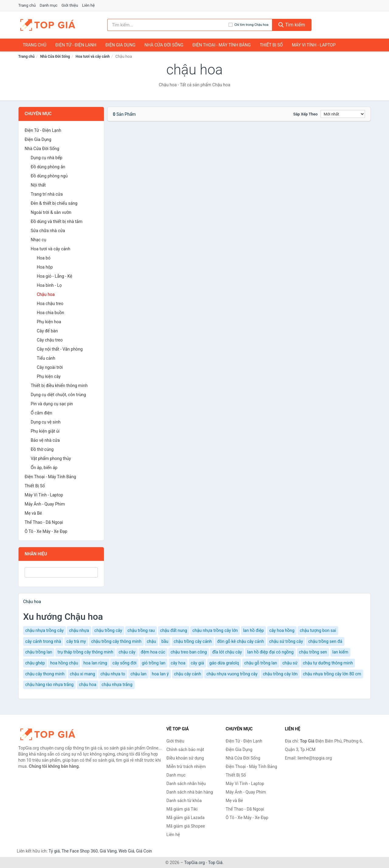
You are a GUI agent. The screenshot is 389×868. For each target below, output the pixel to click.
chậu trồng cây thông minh (116, 641)
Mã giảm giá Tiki (182, 809)
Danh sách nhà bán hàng (190, 792)
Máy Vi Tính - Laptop (314, 45)
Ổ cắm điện (41, 413)
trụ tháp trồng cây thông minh (85, 652)
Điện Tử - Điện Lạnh (76, 45)
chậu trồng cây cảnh (193, 641)
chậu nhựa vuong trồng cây (232, 674)
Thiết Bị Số (271, 45)
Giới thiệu (70, 5)
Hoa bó (44, 258)
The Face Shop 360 (79, 851)
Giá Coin (144, 851)
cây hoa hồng (282, 630)
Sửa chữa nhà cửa (48, 231)
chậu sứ (290, 663)
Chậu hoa (46, 294)
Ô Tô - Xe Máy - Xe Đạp (46, 531)
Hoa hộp (45, 267)
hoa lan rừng (95, 663)
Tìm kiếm (292, 25)
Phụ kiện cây (49, 376)
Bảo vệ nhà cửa (45, 440)
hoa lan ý (160, 674)
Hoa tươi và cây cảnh (93, 57)
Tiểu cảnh (46, 358)
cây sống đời (124, 663)
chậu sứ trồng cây (286, 641)
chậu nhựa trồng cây (45, 630)
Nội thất (38, 185)
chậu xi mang (83, 674)
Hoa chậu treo (50, 304)
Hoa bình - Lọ (49, 285)
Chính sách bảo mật (185, 750)
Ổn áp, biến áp (44, 468)
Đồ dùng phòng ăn (48, 167)
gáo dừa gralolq (224, 663)
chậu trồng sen (313, 652)
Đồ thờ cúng (42, 449)
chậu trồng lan (39, 652)
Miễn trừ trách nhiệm (186, 767)
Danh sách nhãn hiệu (186, 784)
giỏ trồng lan (154, 663)
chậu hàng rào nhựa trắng (49, 684)
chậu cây (127, 652)
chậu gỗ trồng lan (261, 663)
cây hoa (178, 663)
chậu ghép (35, 663)
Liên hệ (88, 5)
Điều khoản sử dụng (185, 758)
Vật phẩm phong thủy (51, 458)
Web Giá (126, 851)
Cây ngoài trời (50, 367)
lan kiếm (340, 652)
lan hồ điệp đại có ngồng (270, 652)
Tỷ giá (54, 851)
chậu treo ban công (189, 652)
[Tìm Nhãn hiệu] (61, 572)
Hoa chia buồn (50, 313)
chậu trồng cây (108, 630)
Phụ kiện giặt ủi (45, 431)
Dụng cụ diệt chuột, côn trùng (58, 395)
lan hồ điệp (253, 630)
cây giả (198, 663)
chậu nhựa (79, 630)
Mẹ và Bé (33, 513)
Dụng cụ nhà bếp (46, 158)
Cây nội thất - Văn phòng (60, 349)
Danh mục (49, 5)
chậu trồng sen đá (325, 641)
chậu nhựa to (113, 674)
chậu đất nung (174, 630)
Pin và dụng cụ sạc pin (52, 404)
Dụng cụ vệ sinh (46, 422)
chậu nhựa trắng (117, 684)
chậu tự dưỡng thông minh (328, 663)
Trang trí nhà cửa (47, 194)
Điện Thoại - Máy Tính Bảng (221, 45)
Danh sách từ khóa (184, 801)
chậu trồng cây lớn (280, 674)
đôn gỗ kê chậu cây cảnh (240, 641)
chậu (151, 641)
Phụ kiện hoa (49, 322)
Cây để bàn (47, 331)
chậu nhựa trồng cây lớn (215, 630)
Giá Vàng (108, 851)
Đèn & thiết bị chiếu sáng (54, 203)
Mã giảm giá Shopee (186, 826)
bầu (165, 641)
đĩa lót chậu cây (227, 652)
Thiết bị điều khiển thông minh (59, 386)
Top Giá (215, 863)
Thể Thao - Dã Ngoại (44, 522)
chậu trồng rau (141, 630)
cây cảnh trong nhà (43, 641)
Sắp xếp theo (305, 114)
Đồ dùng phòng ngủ (49, 176)
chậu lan (138, 674)
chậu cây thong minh (45, 674)
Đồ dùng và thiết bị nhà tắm (57, 221)
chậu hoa (88, 684)
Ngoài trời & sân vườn (51, 212)
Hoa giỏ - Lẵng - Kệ (55, 276)
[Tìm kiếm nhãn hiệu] (168, 25)
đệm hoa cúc (153, 652)
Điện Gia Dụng (120, 45)
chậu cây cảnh (188, 674)
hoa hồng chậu (64, 663)
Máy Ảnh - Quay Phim (45, 504)
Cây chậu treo (50, 340)
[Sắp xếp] (343, 114)
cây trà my (76, 641)
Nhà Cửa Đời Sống (164, 45)
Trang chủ (27, 5)
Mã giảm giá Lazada (186, 818)
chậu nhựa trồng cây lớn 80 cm (332, 674)
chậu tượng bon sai (318, 630)
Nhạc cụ (38, 240)
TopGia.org (194, 863)
